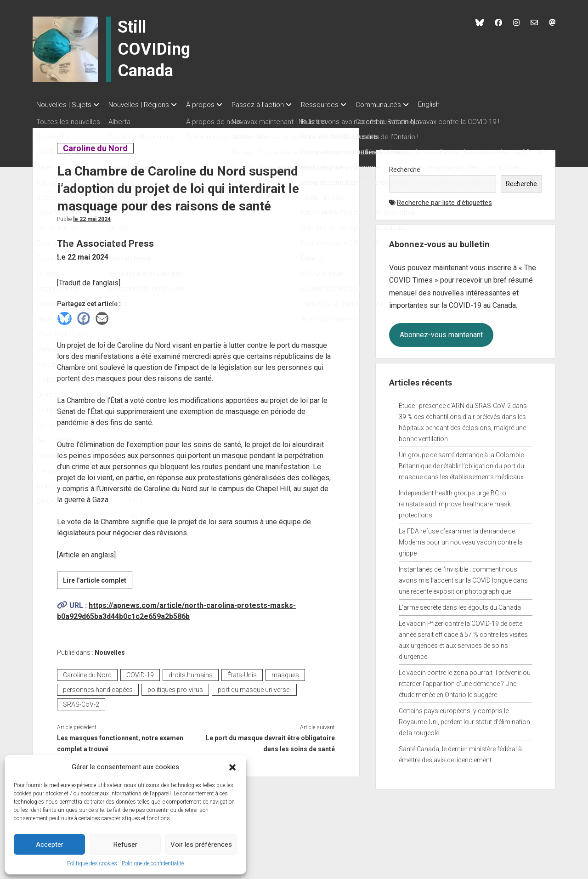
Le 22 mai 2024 (92, 216)
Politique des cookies (92, 863)
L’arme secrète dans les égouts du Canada (460, 605)
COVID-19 (140, 672)
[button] (232, 767)
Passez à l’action (271, 105)
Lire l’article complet (98, 579)
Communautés (401, 105)
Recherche (405, 167)
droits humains (191, 672)
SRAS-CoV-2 (81, 702)
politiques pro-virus (175, 687)
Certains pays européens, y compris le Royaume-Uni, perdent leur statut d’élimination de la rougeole (464, 719)
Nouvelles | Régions (143, 105)
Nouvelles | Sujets (64, 105)
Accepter (50, 845)
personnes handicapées (98, 687)
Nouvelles (110, 650)
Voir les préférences (201, 845)
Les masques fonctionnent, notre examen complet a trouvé (120, 741)
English (456, 104)
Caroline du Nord (95, 145)
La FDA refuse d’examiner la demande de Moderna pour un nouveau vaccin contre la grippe (461, 539)
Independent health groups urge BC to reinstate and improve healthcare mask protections (455, 501)
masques (285, 672)
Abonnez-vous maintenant (441, 332)
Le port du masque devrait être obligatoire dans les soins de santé (270, 741)
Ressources (338, 105)
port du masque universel (254, 687)
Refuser (125, 845)
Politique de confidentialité (153, 863)
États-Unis (242, 672)
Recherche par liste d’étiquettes (444, 200)
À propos (209, 105)
